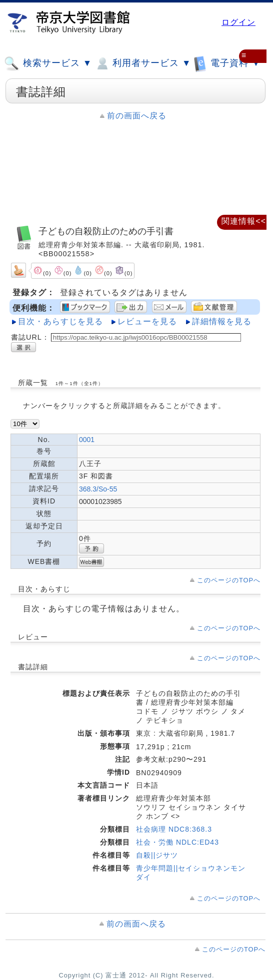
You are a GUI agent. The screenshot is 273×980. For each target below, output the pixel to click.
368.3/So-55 (98, 489)
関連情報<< (244, 221)
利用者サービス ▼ (143, 63)
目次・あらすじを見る (60, 321)
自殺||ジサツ (157, 855)
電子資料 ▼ (227, 63)
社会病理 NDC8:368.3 (174, 829)
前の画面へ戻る (137, 116)
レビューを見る (147, 321)
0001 (87, 440)
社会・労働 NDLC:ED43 (177, 842)
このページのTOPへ (229, 580)
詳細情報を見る (222, 321)
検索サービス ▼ (48, 63)
